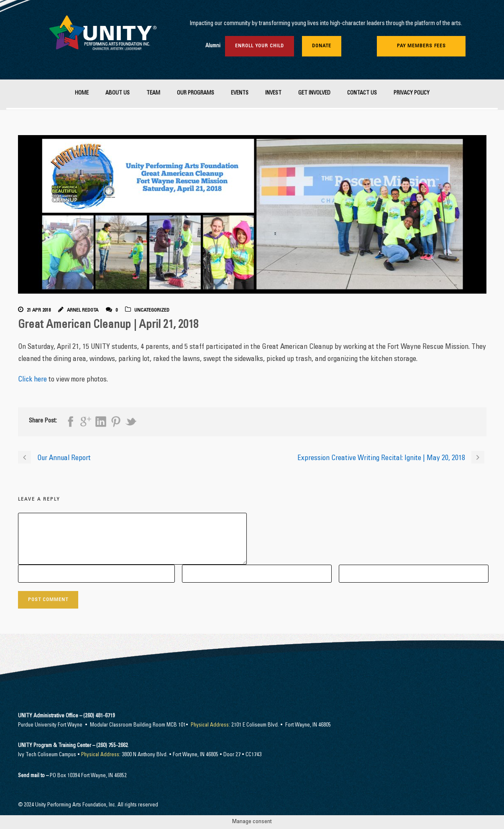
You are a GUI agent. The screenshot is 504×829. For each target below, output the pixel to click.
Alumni (213, 46)
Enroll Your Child (260, 46)
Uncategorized (152, 310)
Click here (32, 380)
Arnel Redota (83, 310)
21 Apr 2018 (39, 310)
